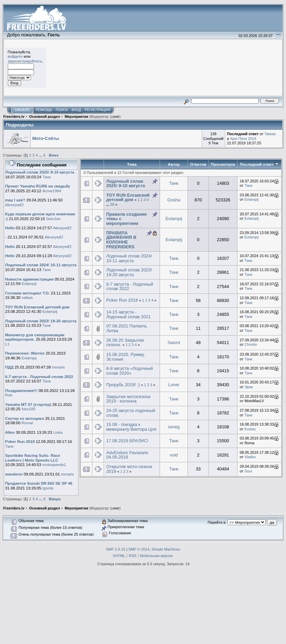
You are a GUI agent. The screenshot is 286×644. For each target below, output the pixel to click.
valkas (27, 297)
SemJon (53, 219)
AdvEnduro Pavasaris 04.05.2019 (127, 455)
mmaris (58, 367)
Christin (251, 344)
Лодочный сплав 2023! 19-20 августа (41, 321)
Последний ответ (259, 164)
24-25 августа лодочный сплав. (131, 413)
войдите (15, 56)
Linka (58, 432)
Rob (9, 395)
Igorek (48, 488)
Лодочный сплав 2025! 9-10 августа (40, 172)
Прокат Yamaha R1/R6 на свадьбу (38, 186)
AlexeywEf (14, 205)
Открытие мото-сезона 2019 (129, 469)
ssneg (174, 427)
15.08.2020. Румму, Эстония (126, 357)
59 (112, 204)
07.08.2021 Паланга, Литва (127, 328)
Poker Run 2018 (20, 441)
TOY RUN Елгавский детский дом (37, 307)
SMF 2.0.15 (116, 549)
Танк (47, 177)
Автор (174, 164)
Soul (248, 471)
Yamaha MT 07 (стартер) (28, 404)
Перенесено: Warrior (25, 353)
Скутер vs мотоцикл (25, 418)
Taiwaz (270, 134)
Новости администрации (29, 279)
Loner (115, 117)
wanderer (14, 474)
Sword (174, 343)
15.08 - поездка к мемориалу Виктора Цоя (131, 427)
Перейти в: (217, 522)
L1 (7, 344)
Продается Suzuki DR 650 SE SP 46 (39, 483)
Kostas (250, 429)
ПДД (9, 367)
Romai (27, 423)
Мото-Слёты (46, 138)
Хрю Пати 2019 (243, 139)
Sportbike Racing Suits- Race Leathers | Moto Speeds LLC (33, 458)
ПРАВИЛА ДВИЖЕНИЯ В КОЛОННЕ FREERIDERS (121, 240)
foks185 (28, 409)
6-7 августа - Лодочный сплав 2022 (39, 377)
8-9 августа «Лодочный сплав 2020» (130, 371)
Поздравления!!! (21, 390)
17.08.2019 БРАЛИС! (127, 441)
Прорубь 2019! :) (123, 385)
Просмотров (223, 164)
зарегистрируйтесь (25, 61)
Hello (10, 228)
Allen (10, 432)
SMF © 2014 (139, 549)
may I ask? (15, 200)
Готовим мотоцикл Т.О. (27, 293)
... (41, 155)
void (174, 455)
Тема (132, 164)
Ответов (198, 164)
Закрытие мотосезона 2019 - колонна (128, 399)
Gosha (174, 200)
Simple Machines (166, 549)
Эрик (249, 387)
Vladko (250, 457)
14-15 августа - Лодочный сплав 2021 (129, 314)
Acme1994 (52, 191)
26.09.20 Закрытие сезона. (125, 343)
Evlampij (29, 283)
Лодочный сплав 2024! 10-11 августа (41, 265)
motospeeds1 (54, 464)
